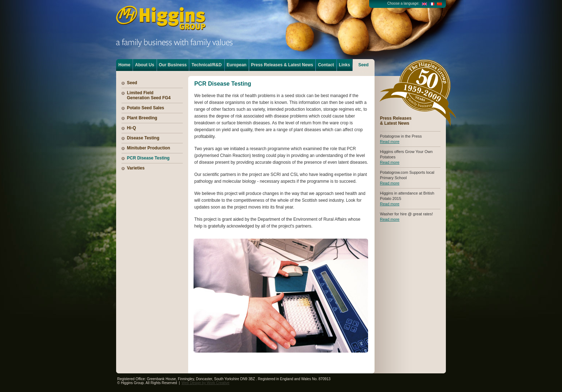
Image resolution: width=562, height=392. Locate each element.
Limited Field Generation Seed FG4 (149, 95)
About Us (145, 65)
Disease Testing (143, 138)
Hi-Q (131, 128)
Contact (326, 65)
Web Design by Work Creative (206, 383)
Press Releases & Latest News (282, 65)
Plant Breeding (142, 118)
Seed (364, 65)
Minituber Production (149, 148)
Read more (390, 142)
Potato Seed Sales (146, 108)
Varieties (136, 168)
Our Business (173, 65)
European (236, 65)
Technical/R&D (207, 65)
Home (124, 65)
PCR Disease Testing (148, 158)
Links (344, 65)
